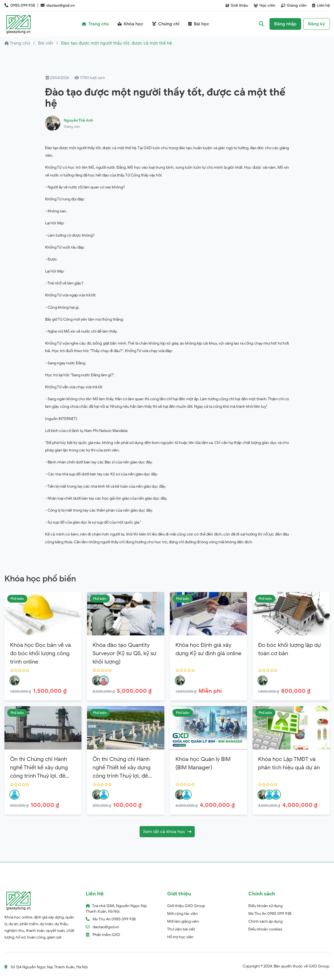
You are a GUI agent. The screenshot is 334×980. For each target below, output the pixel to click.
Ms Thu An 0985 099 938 (270, 914)
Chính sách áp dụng (265, 921)
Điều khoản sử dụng (265, 906)
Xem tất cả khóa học (167, 832)
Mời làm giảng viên (183, 921)
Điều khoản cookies (265, 929)
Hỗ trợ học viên (180, 937)
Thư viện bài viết (181, 929)
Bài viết (46, 43)
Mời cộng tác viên (182, 914)
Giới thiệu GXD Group (186, 906)
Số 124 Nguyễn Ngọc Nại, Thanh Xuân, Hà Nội (46, 967)
